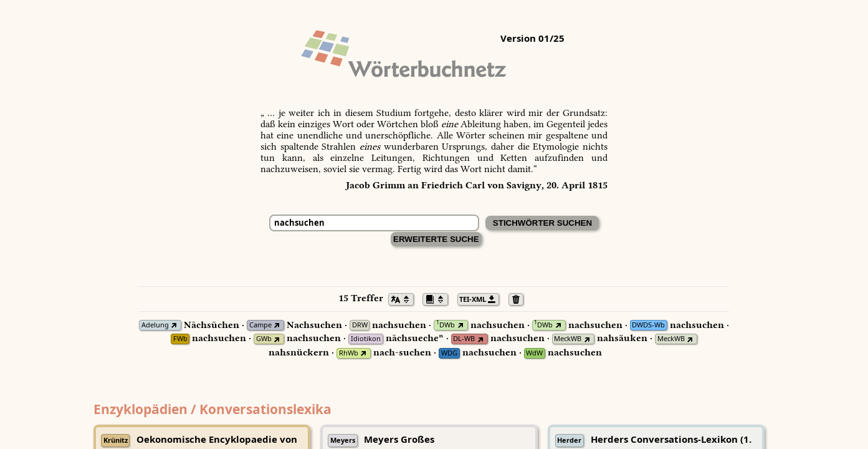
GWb (264, 339)
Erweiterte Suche (436, 239)
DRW (360, 325)
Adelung (155, 325)
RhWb (349, 353)
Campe (260, 325)
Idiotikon (366, 339)
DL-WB (464, 339)
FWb (180, 339)
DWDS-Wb (648, 325)
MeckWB (568, 339)
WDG (449, 353)
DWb (446, 325)
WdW (534, 353)
